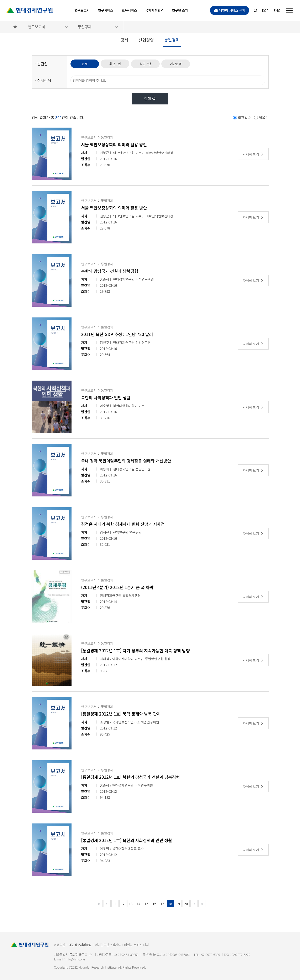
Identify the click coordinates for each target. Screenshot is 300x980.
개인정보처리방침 (80, 945)
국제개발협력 (154, 10)
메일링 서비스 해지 (136, 945)
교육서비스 (129, 10)
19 (178, 904)
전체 (85, 64)
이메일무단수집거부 (108, 945)
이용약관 (60, 945)
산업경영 (146, 40)
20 (186, 904)
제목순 (264, 117)
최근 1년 (117, 64)
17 (162, 904)
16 (154, 904)
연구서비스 (106, 10)
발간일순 (244, 117)
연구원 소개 (180, 10)
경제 (124, 40)
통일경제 (85, 27)
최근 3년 (148, 64)
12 (123, 904)
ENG (277, 10)
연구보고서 (82, 10)
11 (115, 904)
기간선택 (180, 64)
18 (170, 904)
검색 (150, 98)
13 (131, 904)
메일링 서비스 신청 (230, 10)
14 (139, 904)
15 (147, 904)
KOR (265, 10)
